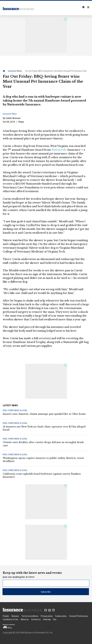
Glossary (15, 616)
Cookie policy (61, 616)
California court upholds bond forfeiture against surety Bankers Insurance (42, 475)
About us (25, 619)
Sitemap (47, 619)
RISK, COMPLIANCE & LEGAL (15, 410)
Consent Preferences (78, 616)
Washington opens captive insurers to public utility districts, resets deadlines (43, 460)
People (6, 616)
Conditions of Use (11, 619)
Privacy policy (47, 616)
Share (21, 122)
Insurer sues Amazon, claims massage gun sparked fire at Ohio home (44, 414)
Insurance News (15, 71)
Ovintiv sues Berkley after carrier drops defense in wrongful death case (43, 444)
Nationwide (59, 150)
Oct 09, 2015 (9, 122)
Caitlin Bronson (13, 118)
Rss (55, 619)
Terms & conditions (30, 616)
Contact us (36, 619)
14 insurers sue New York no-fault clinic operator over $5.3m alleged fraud (44, 428)
